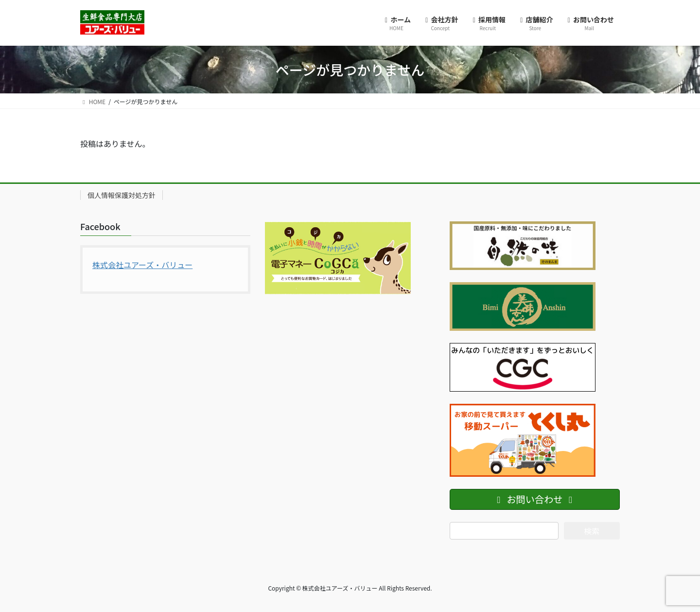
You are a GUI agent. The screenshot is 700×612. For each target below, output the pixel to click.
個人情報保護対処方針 (122, 195)
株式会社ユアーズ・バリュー (142, 265)
